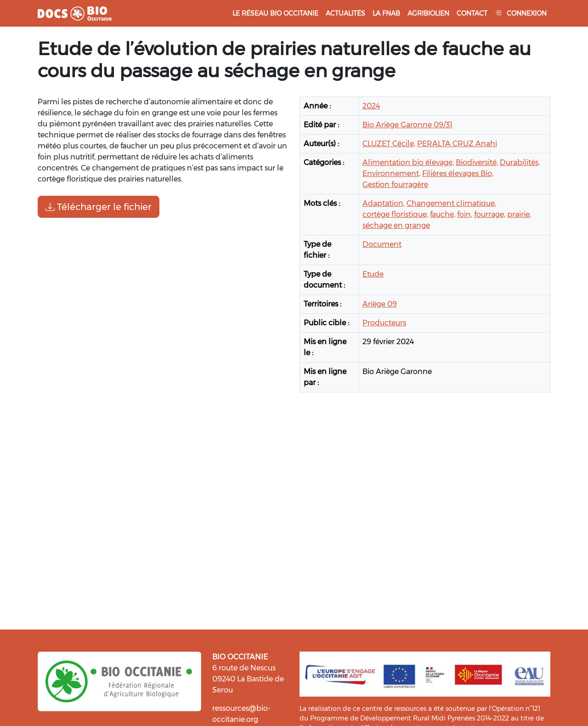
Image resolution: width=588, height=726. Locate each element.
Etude (373, 274)
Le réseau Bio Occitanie (275, 13)
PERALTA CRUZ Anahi (457, 144)
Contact (472, 13)
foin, (465, 214)
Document (382, 244)
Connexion (521, 13)
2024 (371, 106)
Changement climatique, (451, 203)
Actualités (345, 13)
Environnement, (391, 173)
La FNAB (386, 13)
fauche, (443, 214)
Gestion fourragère (395, 184)
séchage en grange (396, 225)
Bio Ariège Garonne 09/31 (407, 125)
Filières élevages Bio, (458, 173)
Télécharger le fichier (99, 207)
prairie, (519, 214)
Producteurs (384, 323)
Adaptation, (384, 203)
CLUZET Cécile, (389, 144)
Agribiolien (428, 13)
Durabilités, (520, 162)
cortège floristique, (395, 214)
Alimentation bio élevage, (408, 162)
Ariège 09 (380, 304)
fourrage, (490, 214)
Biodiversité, (477, 162)
